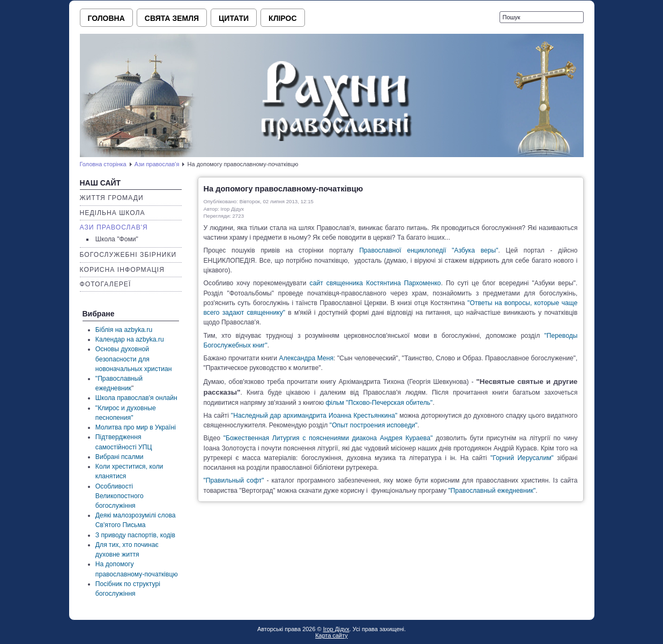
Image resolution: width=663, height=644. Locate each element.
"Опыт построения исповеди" (374, 425)
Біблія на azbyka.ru (124, 330)
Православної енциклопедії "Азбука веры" (429, 250)
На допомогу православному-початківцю (284, 189)
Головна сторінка (103, 164)
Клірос (282, 18)
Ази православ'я (157, 164)
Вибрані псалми (120, 457)
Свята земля (172, 18)
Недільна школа (113, 213)
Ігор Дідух (336, 629)
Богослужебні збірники (128, 255)
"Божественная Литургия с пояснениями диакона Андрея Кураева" (328, 438)
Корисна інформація (122, 270)
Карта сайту (331, 635)
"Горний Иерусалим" (522, 458)
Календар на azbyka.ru (130, 339)
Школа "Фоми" (117, 239)
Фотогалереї (106, 284)
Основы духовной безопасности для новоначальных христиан (134, 359)
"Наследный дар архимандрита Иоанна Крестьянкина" (314, 416)
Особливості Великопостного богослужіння (120, 496)
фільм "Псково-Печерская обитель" (379, 403)
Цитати (234, 18)
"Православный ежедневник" (492, 491)
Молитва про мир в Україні (136, 427)
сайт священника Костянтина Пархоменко (375, 283)
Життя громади (112, 198)
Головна (106, 18)
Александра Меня (306, 358)
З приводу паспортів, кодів (135, 535)
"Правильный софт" (234, 480)
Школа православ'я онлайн (136, 398)
